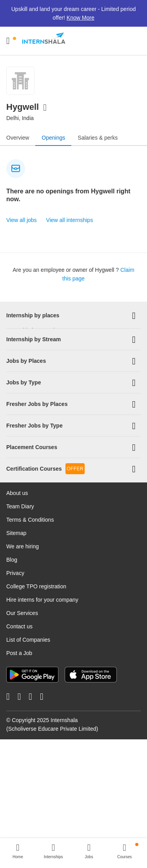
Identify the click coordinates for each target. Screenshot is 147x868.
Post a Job (19, 651)
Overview (18, 138)
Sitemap (16, 531)
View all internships (70, 220)
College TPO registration (36, 584)
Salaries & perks (98, 138)
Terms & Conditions (30, 517)
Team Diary (20, 504)
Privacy (15, 571)
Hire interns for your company (42, 597)
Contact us (19, 624)
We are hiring (23, 544)
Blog (12, 557)
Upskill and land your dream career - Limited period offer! (73, 13)
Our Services (22, 611)
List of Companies (28, 637)
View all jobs (22, 220)
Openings (53, 138)
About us (17, 491)
